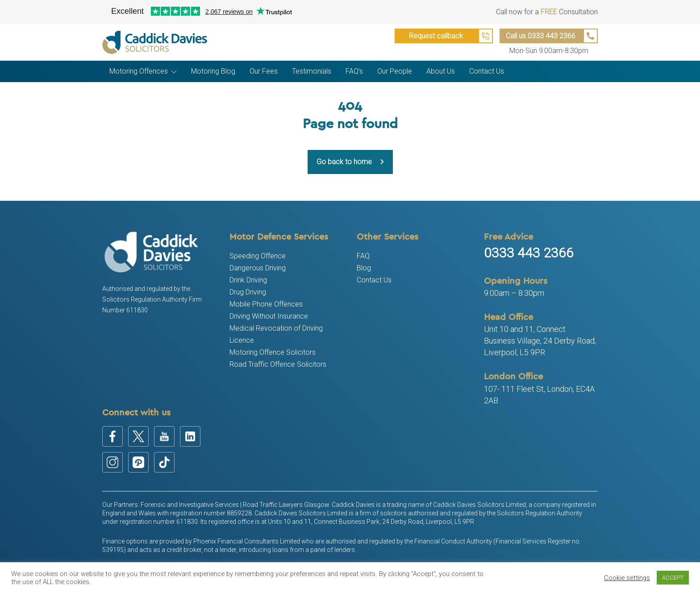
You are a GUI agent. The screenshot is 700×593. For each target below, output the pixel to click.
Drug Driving (248, 292)
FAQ (363, 256)
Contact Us (374, 280)
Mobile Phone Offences (266, 304)
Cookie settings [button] (627, 578)
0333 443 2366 (529, 253)
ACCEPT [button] (673, 578)
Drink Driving (248, 280)
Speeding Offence (258, 256)
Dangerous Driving (258, 268)
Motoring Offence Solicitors (273, 352)
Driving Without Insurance (269, 316)
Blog (364, 268)
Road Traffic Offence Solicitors (278, 364)
